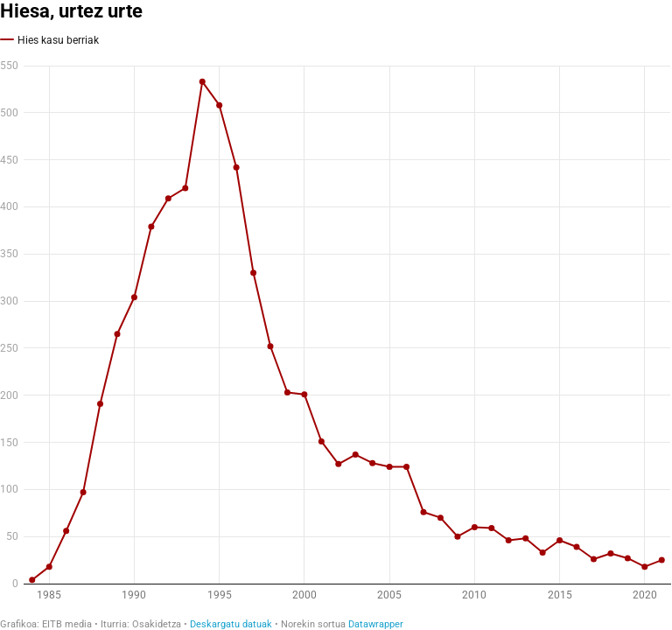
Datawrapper (376, 624)
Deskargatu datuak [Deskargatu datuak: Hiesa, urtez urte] (231, 624)
